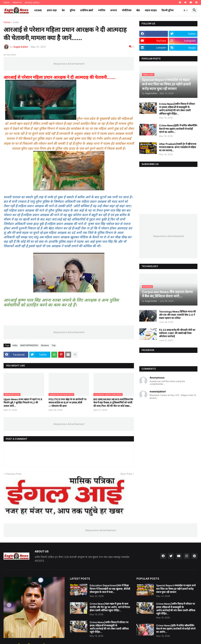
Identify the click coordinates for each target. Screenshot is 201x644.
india (16, 22)
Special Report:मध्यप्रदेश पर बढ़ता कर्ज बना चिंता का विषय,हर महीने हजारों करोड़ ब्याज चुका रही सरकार (176, 589)
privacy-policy (32, 2)
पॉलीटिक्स (127, 10)
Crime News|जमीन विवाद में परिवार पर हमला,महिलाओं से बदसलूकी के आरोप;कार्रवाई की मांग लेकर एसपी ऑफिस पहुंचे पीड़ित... (177, 109)
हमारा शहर (52, 10)
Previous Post (13, 474)
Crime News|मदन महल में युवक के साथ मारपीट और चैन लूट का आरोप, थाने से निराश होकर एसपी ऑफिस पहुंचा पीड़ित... (110, 607)
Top (54, 345)
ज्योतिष (102, 10)
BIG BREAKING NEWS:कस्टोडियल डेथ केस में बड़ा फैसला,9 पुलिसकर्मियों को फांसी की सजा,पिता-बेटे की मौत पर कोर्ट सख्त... (113, 402)
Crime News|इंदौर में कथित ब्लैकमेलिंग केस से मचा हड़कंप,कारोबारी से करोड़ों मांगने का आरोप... (178, 129)
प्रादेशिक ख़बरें (87, 10)
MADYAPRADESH (29, 345)
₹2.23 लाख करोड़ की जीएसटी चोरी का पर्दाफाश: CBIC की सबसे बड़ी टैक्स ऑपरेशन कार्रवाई (177, 333)
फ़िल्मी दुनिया (168, 10)
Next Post (126, 474)
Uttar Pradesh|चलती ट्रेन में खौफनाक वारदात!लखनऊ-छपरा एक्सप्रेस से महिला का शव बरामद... (178, 147)
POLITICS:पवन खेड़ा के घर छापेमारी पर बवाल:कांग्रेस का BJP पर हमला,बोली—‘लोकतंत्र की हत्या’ (68, 402)
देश (63, 10)
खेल (138, 10)
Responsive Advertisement (69, 64)
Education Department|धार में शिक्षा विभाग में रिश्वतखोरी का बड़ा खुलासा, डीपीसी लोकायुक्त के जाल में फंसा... (110, 589)
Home (6, 2)
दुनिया (72, 10)
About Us (17, 2)
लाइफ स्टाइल (151, 10)
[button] (186, 10)
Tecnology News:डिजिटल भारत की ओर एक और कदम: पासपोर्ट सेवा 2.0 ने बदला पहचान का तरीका (177, 315)
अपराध (113, 10)
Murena (45, 345)
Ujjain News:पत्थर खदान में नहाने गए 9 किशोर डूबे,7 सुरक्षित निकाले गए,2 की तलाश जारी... (23, 402)
